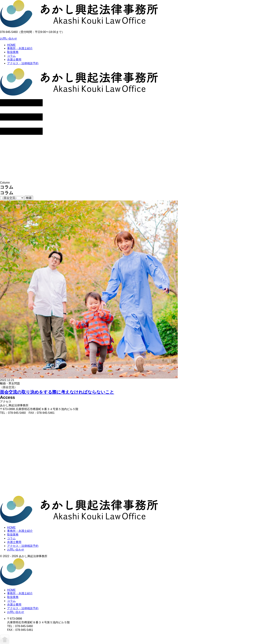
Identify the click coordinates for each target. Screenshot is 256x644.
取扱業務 (13, 52)
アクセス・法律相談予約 (23, 63)
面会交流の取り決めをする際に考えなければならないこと (57, 392)
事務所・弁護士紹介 (20, 48)
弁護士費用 (14, 60)
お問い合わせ (9, 39)
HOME (11, 45)
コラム (11, 56)
